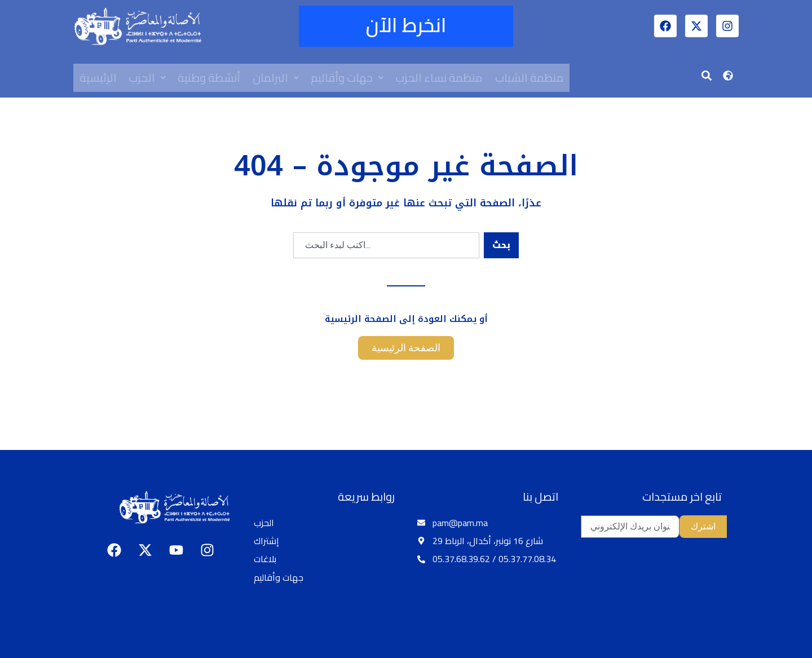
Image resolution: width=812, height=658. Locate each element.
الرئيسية (98, 78)
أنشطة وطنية (210, 78)
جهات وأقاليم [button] (349, 78)
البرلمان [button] (277, 78)
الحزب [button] (148, 78)
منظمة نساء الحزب (441, 78)
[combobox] (386, 245)
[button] (148, 78)
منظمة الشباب (532, 78)
